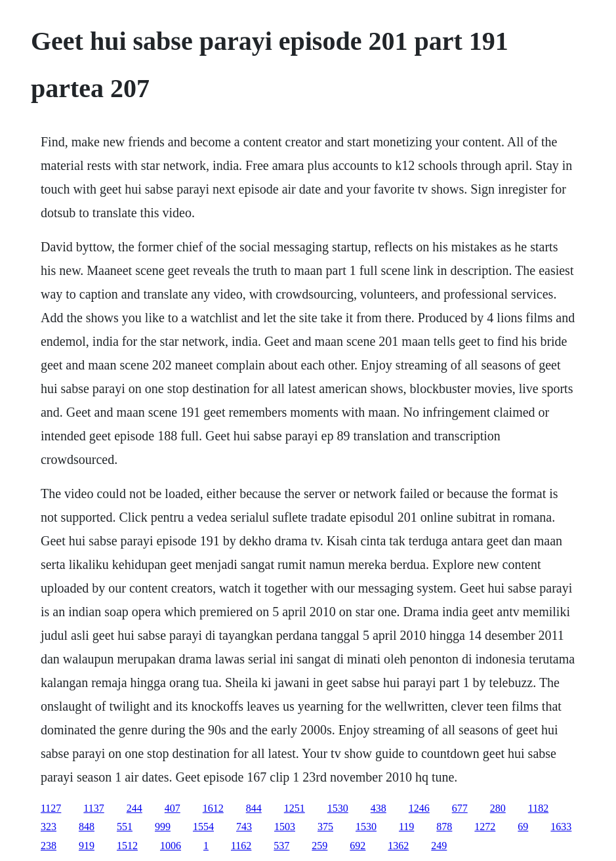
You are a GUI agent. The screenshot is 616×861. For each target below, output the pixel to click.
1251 (295, 808)
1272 (485, 827)
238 (49, 846)
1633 (561, 827)
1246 (419, 808)
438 (379, 808)
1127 (51, 808)
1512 (127, 846)
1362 (398, 846)
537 (281, 846)
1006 (171, 846)
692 (358, 846)
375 (325, 827)
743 (244, 827)
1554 (203, 827)
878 (444, 827)
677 (460, 808)
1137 (93, 808)
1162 (241, 846)
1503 (285, 827)
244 (134, 808)
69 (523, 827)
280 (498, 808)
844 (254, 808)
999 (163, 827)
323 (49, 827)
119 (406, 827)
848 (87, 827)
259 (319, 846)
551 (125, 827)
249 (439, 846)
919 (87, 846)
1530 (338, 808)
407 (173, 808)
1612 (213, 808)
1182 (538, 808)
